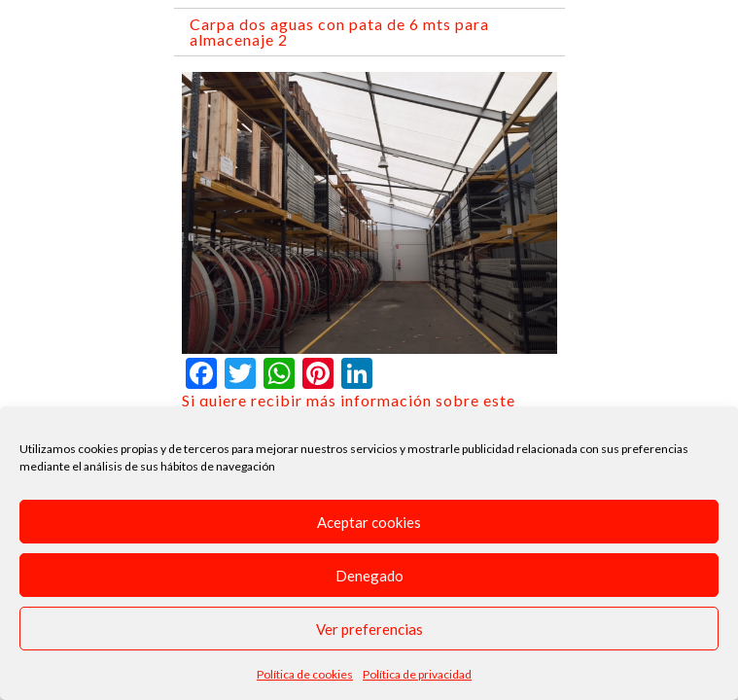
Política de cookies (305, 674)
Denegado (369, 576)
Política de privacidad (417, 674)
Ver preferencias (369, 629)
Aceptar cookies (369, 522)
